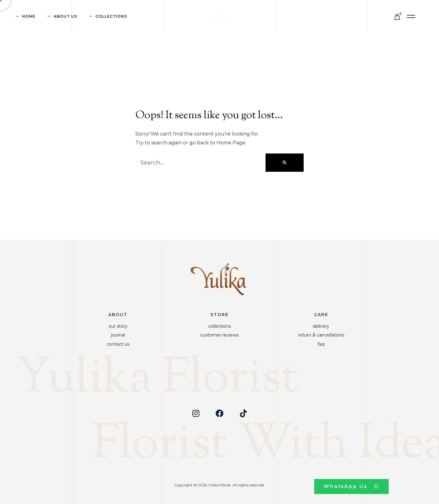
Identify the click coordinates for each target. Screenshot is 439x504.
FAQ (321, 344)
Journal (118, 335)
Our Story (118, 326)
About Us (65, 16)
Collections (111, 16)
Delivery (321, 326)
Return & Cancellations (321, 335)
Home (29, 16)
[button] (411, 17)
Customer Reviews (219, 335)
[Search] (285, 163)
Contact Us (118, 344)
